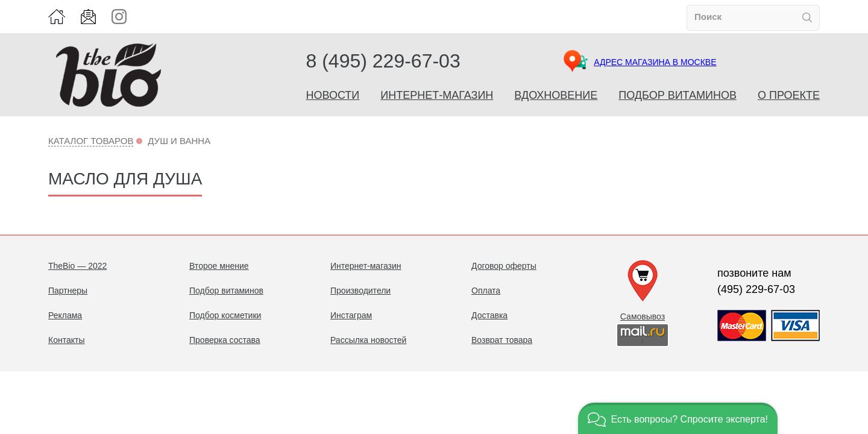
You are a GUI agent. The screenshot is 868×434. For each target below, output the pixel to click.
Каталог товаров (91, 141)
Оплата (486, 291)
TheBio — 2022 (77, 266)
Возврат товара (502, 340)
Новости (333, 95)
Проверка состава (225, 340)
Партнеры (68, 291)
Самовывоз (643, 316)
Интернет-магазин (437, 95)
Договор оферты (504, 266)
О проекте (789, 95)
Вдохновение (556, 95)
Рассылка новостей (368, 340)
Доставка (489, 315)
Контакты (66, 340)
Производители (360, 291)
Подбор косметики (225, 315)
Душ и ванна (179, 141)
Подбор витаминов (678, 95)
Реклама (65, 315)
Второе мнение (219, 266)
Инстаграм (351, 315)
